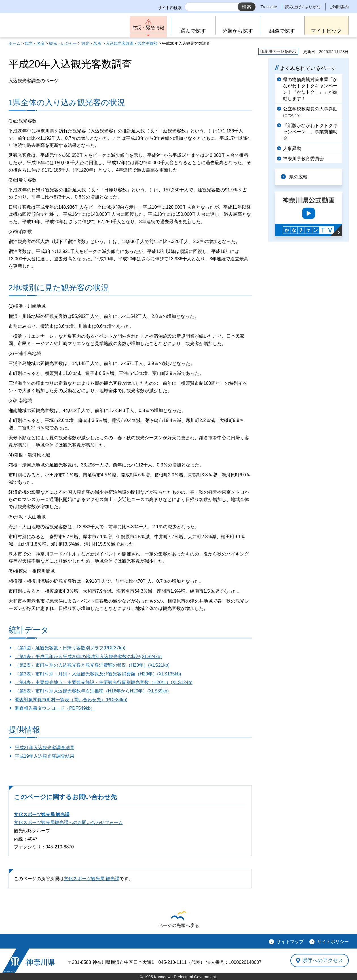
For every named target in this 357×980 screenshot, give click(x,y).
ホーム (14, 43)
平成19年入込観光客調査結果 (45, 756)
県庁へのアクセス (323, 960)
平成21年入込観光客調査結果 (45, 748)
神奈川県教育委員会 (303, 159)
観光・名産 (35, 43)
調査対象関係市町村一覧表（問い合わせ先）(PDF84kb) (71, 700)
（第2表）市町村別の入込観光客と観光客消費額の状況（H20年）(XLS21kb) (92, 665)
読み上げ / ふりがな (303, 7)
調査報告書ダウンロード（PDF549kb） (55, 708)
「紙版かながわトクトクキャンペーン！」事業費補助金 (310, 132)
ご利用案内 (339, 7)
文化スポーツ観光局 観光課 (42, 815)
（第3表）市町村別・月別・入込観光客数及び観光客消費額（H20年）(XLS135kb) (98, 674)
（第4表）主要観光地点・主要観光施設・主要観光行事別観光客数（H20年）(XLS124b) (104, 682)
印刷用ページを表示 (278, 51)
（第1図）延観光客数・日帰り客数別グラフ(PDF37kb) (70, 648)
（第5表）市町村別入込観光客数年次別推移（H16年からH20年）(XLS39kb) (92, 691)
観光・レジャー (63, 43)
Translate (269, 7)
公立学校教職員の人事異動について (310, 112)
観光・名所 (91, 43)
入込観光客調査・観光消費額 (132, 43)
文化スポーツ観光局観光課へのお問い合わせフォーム (68, 822)
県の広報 (298, 177)
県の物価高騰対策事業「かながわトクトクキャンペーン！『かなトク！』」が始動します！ (310, 89)
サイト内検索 (170, 8)
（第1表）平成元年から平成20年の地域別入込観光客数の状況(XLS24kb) (88, 657)
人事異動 (292, 148)
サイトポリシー (333, 942)
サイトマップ (290, 942)
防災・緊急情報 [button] (148, 28)
